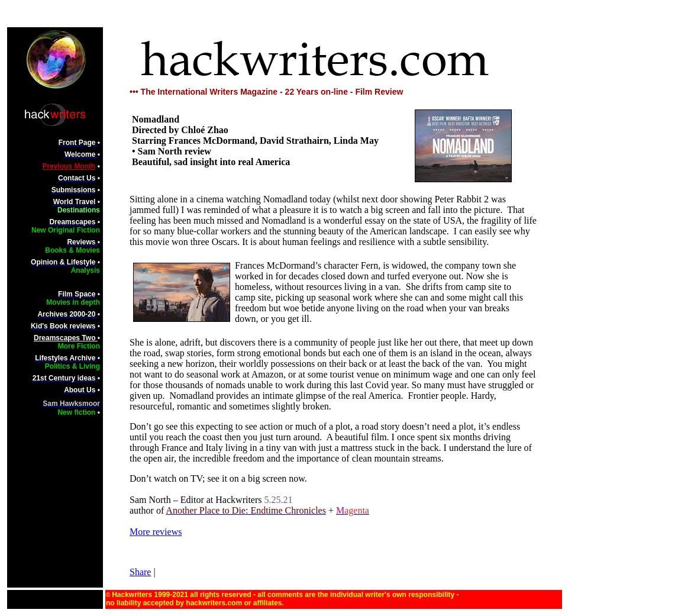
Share (140, 572)
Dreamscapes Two (66, 338)
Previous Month (69, 166)
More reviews (156, 532)
